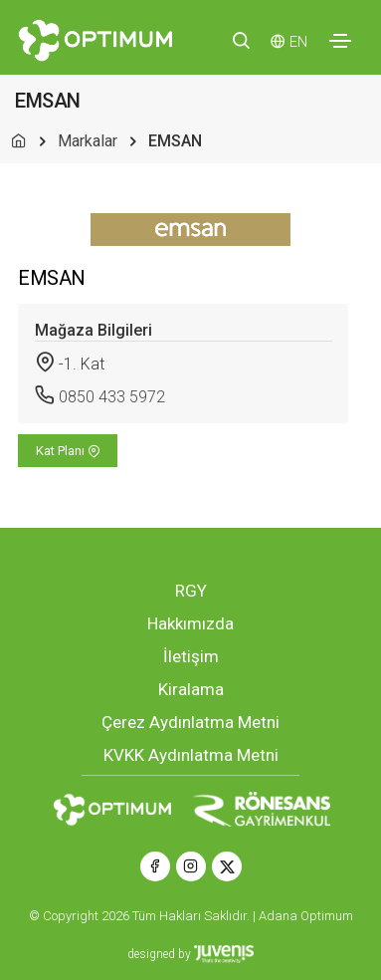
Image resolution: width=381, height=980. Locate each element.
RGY (191, 591)
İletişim (191, 656)
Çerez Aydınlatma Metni (190, 722)
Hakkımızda (190, 623)
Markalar (88, 141)
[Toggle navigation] (340, 41)
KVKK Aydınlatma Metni (191, 755)
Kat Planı (68, 451)
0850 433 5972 (112, 397)
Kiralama (191, 689)
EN (298, 42)
